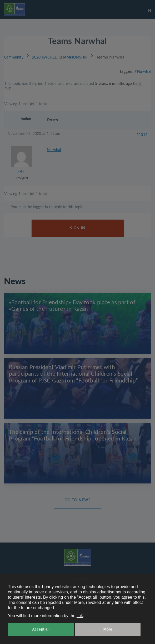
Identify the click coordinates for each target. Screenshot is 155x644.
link (80, 616)
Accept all (41, 629)
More (108, 629)
